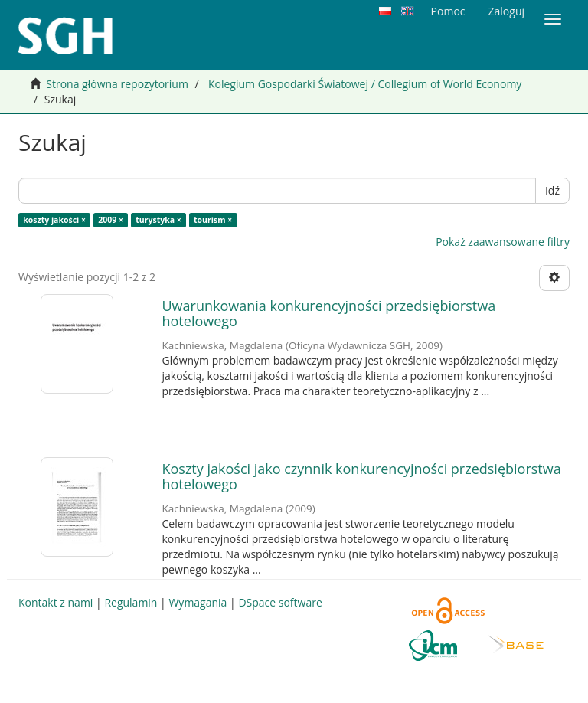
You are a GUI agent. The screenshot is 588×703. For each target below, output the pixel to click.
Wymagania (198, 602)
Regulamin (131, 602)
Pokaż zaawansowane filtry (503, 242)
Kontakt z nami (56, 602)
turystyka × (158, 220)
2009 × (111, 220)
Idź (552, 190)
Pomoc (448, 11)
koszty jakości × (54, 220)
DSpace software (280, 602)
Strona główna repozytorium (117, 84)
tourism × (213, 220)
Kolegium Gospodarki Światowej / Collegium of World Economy (365, 84)
